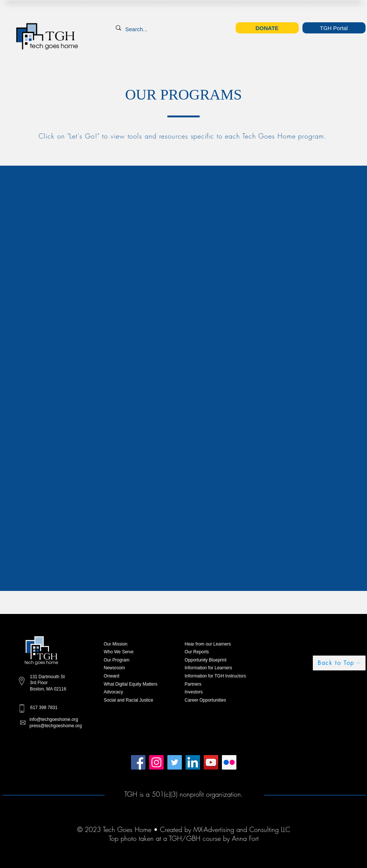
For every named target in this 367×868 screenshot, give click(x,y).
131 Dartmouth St (47, 677)
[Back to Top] (339, 663)
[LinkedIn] (193, 762)
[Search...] (138, 29)
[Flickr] (229, 762)
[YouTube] (211, 762)
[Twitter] (175, 762)
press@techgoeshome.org (56, 726)
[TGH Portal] (334, 28)
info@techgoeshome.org (54, 719)
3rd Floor (39, 683)
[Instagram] (156, 762)
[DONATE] (267, 28)
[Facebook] (138, 762)
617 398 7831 (44, 708)
